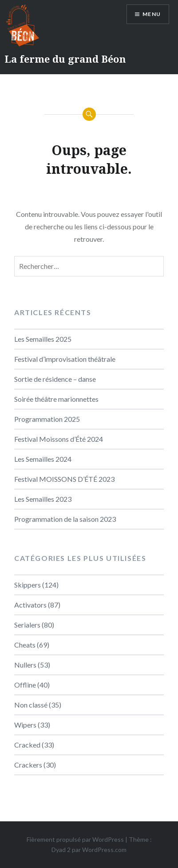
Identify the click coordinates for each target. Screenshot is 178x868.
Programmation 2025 (47, 419)
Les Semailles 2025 (43, 339)
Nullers (25, 665)
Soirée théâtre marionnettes (56, 399)
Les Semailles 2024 (43, 459)
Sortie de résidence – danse (55, 379)
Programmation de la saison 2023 (65, 519)
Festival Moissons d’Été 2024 (59, 439)
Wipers (25, 725)
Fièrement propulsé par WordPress (75, 839)
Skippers (28, 585)
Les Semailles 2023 (43, 499)
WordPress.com (104, 850)
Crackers (28, 765)
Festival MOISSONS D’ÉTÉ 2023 (64, 479)
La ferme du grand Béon (65, 59)
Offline (25, 685)
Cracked (27, 745)
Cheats (25, 645)
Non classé (31, 705)
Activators (30, 605)
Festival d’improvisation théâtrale (65, 359)
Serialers (27, 625)
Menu (152, 14)
